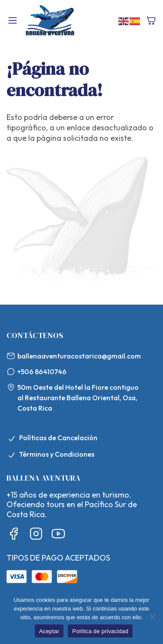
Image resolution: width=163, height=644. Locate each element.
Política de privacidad (100, 631)
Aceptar (49, 631)
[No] (152, 617)
